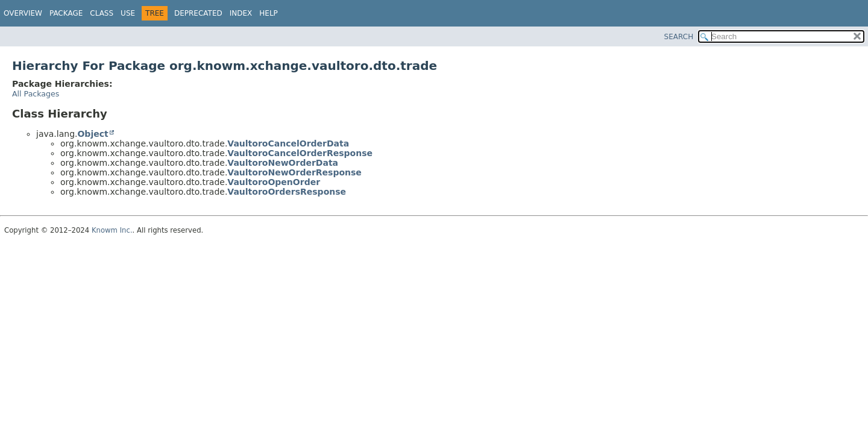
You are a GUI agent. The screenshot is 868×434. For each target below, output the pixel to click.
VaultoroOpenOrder (274, 182)
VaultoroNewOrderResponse (294, 172)
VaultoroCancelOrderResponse (300, 153)
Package (66, 13)
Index (241, 13)
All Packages (36, 94)
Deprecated (198, 13)
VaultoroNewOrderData (283, 163)
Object (93, 134)
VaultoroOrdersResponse (287, 192)
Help (269, 13)
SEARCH (679, 37)
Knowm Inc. (112, 230)
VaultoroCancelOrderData (288, 143)
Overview (23, 13)
